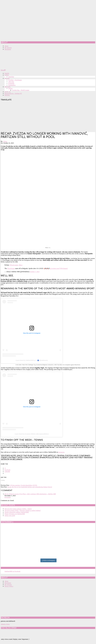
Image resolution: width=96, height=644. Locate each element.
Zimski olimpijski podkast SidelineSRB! (17, 512)
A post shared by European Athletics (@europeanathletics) (32, 434)
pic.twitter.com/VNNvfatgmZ (59, 268)
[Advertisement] (48, 117)
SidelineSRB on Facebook (14, 568)
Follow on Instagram (49, 560)
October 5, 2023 (35, 272)
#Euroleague (11, 268)
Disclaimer (8, 583)
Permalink (8, 497)
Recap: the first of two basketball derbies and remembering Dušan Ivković (30, 487)
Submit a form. (5, 624)
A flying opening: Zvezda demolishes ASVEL (23, 485)
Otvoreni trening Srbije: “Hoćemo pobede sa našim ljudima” (23, 510)
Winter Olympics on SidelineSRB (15, 514)
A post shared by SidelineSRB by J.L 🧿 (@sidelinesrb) (32, 360)
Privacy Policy (9, 586)
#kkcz (21, 265)
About (6, 581)
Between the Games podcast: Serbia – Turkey (18, 509)
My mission (8, 585)
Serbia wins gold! (10, 516)
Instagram (61, 452)
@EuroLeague (14, 265)
